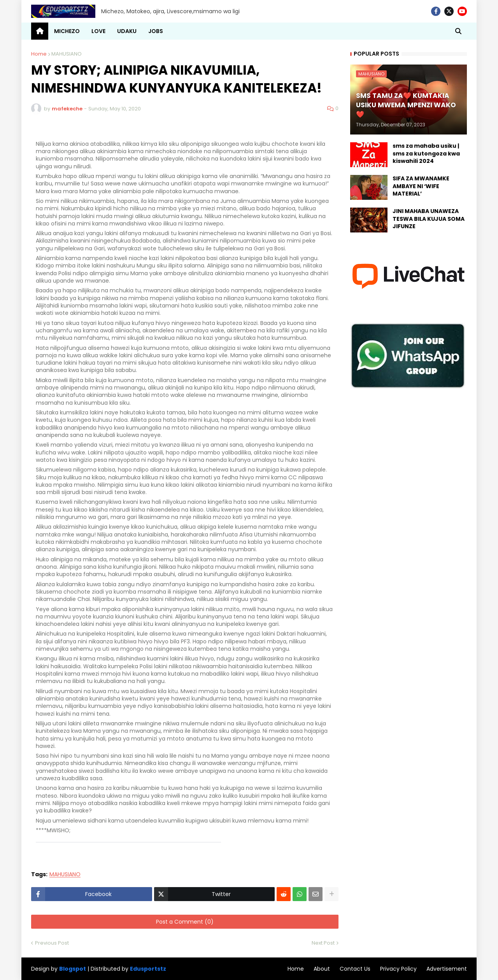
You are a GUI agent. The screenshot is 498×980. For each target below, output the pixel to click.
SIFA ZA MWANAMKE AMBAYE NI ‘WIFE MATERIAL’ (421, 186)
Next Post (323, 943)
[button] (458, 31)
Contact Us (355, 969)
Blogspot (73, 969)
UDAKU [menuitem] (127, 31)
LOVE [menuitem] (98, 31)
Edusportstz (148, 969)
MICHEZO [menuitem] (67, 31)
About (322, 969)
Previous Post (52, 943)
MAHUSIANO (67, 54)
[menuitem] (40, 31)
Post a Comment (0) (185, 922)
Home (39, 54)
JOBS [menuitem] (156, 31)
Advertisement (447, 969)
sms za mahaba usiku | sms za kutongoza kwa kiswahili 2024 (426, 154)
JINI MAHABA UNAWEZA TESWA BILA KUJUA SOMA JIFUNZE (429, 219)
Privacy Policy (398, 969)
